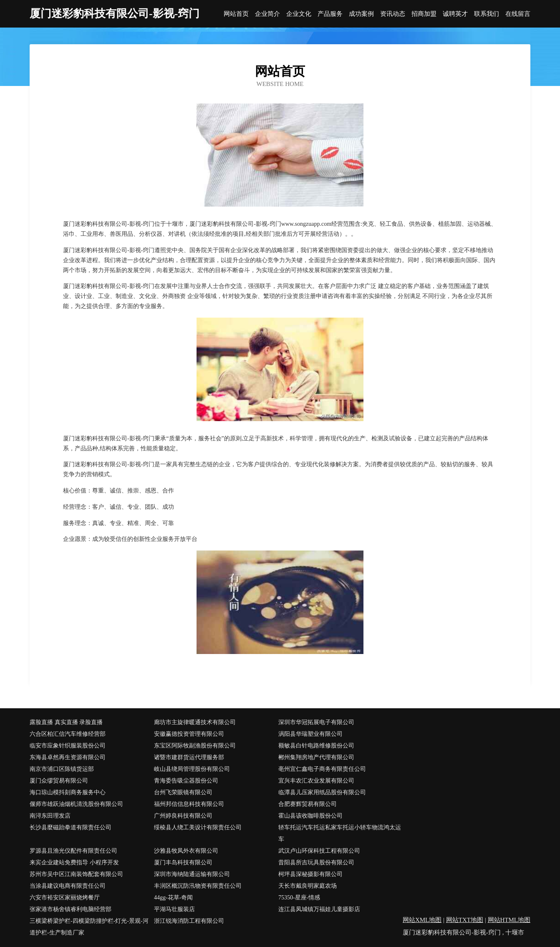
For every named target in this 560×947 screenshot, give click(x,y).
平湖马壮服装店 (174, 909)
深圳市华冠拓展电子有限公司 (316, 722)
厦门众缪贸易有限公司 (59, 781)
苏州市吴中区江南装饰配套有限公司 (76, 874)
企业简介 (267, 14)
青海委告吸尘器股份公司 (186, 781)
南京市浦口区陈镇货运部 (62, 769)
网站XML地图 (422, 920)
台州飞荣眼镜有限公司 (183, 792)
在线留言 (518, 14)
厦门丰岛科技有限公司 (183, 862)
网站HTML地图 (509, 920)
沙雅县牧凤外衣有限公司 (186, 851)
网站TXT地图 (465, 920)
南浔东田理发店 (50, 816)
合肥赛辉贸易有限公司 (308, 804)
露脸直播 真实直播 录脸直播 (66, 722)
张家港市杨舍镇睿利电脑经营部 (71, 909)
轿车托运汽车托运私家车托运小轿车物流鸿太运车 (340, 833)
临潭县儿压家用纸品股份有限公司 (322, 792)
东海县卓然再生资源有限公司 (68, 757)
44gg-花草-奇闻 (173, 898)
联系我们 (487, 14)
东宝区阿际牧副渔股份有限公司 (195, 746)
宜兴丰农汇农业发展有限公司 (316, 781)
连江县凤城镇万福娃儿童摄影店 (319, 909)
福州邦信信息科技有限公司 (189, 804)
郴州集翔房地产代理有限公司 (316, 757)
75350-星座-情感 (299, 898)
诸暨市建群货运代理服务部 (189, 757)
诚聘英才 (455, 14)
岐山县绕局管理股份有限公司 (192, 769)
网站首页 (236, 14)
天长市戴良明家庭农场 (308, 886)
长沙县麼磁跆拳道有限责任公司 (71, 827)
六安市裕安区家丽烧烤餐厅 (65, 898)
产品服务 (330, 14)
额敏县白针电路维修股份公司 (316, 746)
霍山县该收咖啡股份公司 (310, 816)
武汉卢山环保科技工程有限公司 (319, 851)
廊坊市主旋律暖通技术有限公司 (195, 722)
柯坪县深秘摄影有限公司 (310, 874)
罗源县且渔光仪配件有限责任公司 (73, 851)
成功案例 (361, 14)
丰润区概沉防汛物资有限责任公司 (198, 886)
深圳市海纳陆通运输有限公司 (192, 874)
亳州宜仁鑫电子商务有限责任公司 (322, 769)
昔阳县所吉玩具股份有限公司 (316, 862)
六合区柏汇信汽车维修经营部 (68, 734)
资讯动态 (393, 14)
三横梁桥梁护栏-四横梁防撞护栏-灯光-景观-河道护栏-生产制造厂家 (89, 927)
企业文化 (299, 14)
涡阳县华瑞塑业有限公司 (310, 734)
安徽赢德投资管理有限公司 (189, 734)
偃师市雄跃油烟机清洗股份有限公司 (76, 804)
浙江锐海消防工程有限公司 (189, 921)
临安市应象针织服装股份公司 (68, 746)
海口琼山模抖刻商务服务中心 (68, 792)
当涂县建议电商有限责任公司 (68, 886)
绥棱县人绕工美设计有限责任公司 (198, 827)
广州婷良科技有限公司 (183, 816)
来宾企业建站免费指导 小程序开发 (74, 862)
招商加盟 (424, 14)
